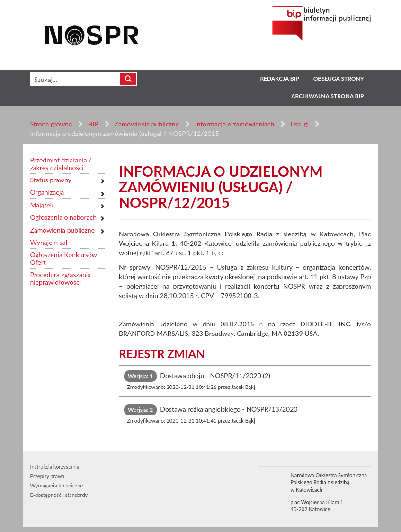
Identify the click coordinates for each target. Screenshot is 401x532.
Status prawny (51, 180)
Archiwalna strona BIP (327, 96)
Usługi (299, 124)
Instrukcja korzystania (55, 466)
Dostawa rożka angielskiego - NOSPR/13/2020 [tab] (211, 414)
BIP (93, 124)
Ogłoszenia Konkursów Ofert (64, 258)
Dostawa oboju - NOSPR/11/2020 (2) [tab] (197, 380)
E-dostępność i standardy (59, 495)
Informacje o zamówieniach (235, 124)
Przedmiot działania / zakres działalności (61, 164)
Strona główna (51, 124)
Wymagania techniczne (57, 485)
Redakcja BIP (279, 78)
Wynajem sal (49, 242)
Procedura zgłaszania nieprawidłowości (61, 278)
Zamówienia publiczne (147, 124)
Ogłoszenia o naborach (63, 217)
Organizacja (47, 192)
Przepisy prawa (47, 476)
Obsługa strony (339, 78)
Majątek (42, 205)
